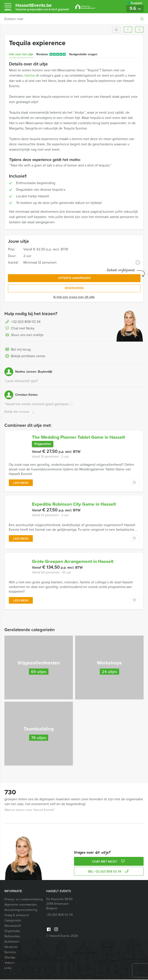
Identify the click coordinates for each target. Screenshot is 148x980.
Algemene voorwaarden (21, 905)
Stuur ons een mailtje (24, 335)
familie (30, 75)
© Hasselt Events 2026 (62, 936)
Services (10, 953)
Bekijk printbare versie (25, 356)
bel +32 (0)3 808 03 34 (109, 872)
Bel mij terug (18, 350)
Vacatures (11, 947)
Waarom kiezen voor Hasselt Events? (29, 810)
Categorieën (13, 921)
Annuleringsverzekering (21, 910)
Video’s (9, 963)
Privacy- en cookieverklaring (24, 900)
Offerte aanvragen (74, 278)
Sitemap (10, 958)
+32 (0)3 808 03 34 (26, 322)
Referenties (12, 937)
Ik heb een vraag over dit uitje (74, 297)
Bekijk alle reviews (20, 412)
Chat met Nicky (19, 329)
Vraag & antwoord (17, 916)
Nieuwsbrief (13, 926)
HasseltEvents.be (42, 7)
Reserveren (74, 288)
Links (8, 968)
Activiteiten (12, 942)
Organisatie (12, 931)
